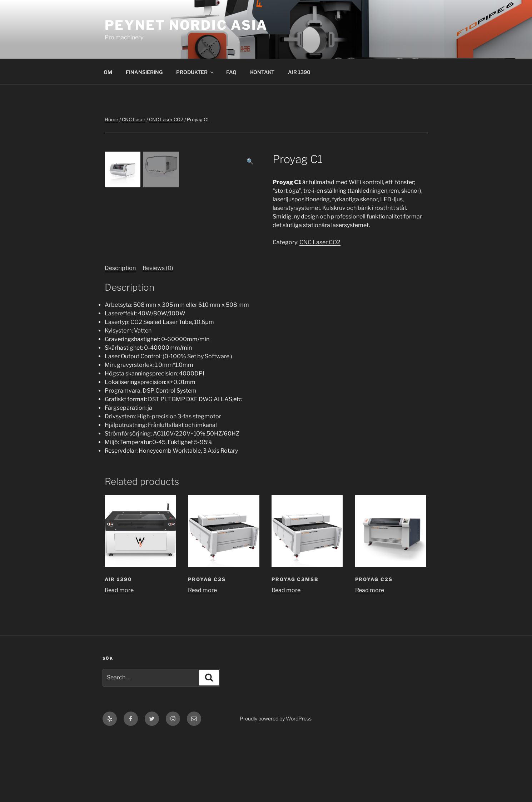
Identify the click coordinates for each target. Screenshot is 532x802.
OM (108, 72)
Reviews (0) (158, 334)
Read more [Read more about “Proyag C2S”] (370, 656)
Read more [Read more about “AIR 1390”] (119, 656)
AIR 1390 (299, 72)
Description (120, 334)
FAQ (231, 72)
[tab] (120, 334)
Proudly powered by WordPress (276, 784)
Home (111, 119)
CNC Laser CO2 (166, 119)
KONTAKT (262, 72)
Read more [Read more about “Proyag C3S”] (202, 656)
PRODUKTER (195, 72)
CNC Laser (134, 119)
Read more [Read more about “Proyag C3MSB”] (286, 656)
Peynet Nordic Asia (186, 25)
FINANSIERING (144, 72)
